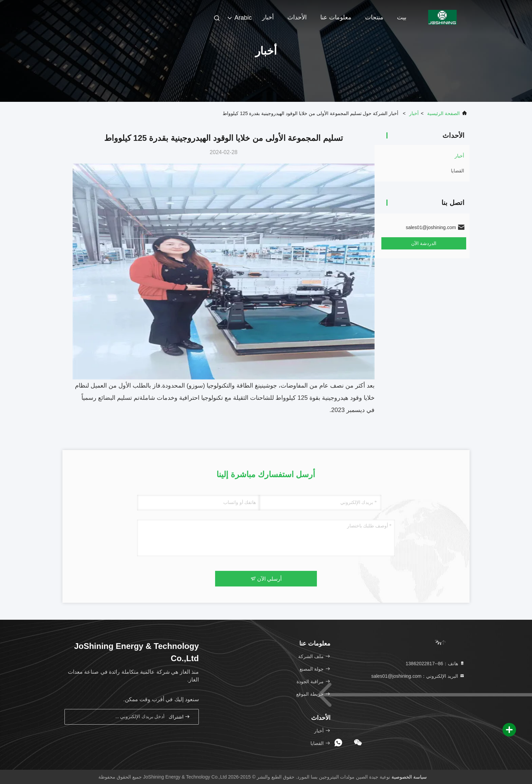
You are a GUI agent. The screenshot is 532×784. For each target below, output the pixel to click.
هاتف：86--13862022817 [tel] (435, 664)
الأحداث (297, 17)
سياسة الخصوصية (409, 777)
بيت (402, 17)
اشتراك (179, 717)
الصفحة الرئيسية (443, 113)
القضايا (458, 171)
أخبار (268, 17)
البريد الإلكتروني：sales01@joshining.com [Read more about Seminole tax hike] (418, 676)
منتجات (374, 17)
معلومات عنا (336, 17)
